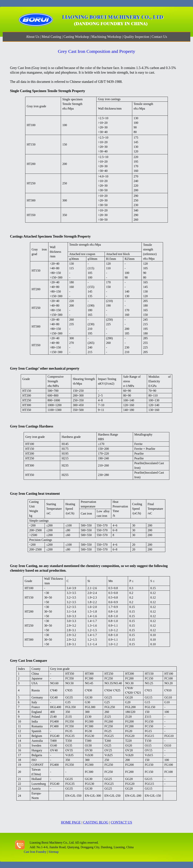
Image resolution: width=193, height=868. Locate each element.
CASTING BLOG (96, 822)
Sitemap (54, 852)
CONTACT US (121, 822)
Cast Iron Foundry (35, 852)
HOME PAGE (71, 822)
